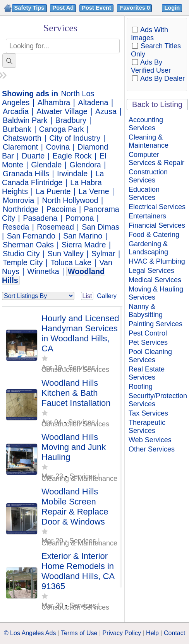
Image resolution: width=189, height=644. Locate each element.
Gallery (107, 296)
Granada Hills (26, 174)
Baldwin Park (25, 120)
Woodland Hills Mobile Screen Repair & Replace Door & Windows (75, 507)
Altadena (93, 102)
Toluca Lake (71, 262)
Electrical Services (157, 207)
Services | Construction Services (75, 369)
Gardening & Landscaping (148, 248)
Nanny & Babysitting (146, 311)
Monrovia (18, 200)
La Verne (94, 191)
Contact (174, 633)
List (87, 296)
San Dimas (101, 227)
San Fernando (31, 236)
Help (152, 633)
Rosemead (55, 227)
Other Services (152, 449)
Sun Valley (66, 254)
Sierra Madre (84, 245)
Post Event (96, 8)
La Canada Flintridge (53, 178)
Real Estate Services (147, 373)
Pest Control (148, 333)
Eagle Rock (72, 156)
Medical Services (155, 280)
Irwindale (72, 174)
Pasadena (40, 218)
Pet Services (148, 342)
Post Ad (63, 8)
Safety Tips (29, 8)
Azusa (106, 111)
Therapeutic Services (147, 427)
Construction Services (148, 176)
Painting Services (155, 324)
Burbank (17, 129)
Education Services (144, 193)
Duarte (33, 156)
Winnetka (43, 271)
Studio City (21, 254)
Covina (58, 147)
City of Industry (75, 138)
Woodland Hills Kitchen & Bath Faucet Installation (76, 393)
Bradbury (71, 120)
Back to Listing (157, 104)
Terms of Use (79, 633)
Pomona (79, 218)
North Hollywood (70, 200)
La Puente (53, 191)
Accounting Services (146, 124)
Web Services (150, 440)
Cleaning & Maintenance (149, 141)
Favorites (136, 8)
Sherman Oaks (28, 245)
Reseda (16, 227)
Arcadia (16, 111)
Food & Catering (154, 235)
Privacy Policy (122, 633)
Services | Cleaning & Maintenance (79, 477)
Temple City (23, 262)
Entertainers (147, 216)
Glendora (85, 165)
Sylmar (103, 254)
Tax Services (148, 413)
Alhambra (54, 102)
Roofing (141, 387)
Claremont (20, 147)
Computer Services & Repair (156, 159)
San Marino (83, 236)
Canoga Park (61, 129)
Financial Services (157, 225)
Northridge (21, 209)
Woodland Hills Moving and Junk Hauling (74, 447)
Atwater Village (62, 111)
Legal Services (151, 271)
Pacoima (61, 209)
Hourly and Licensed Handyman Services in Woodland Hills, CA (80, 333)
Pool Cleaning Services (150, 356)
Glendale (46, 165)
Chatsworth (22, 138)
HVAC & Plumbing (157, 261)
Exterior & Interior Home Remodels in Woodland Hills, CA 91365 (78, 571)
